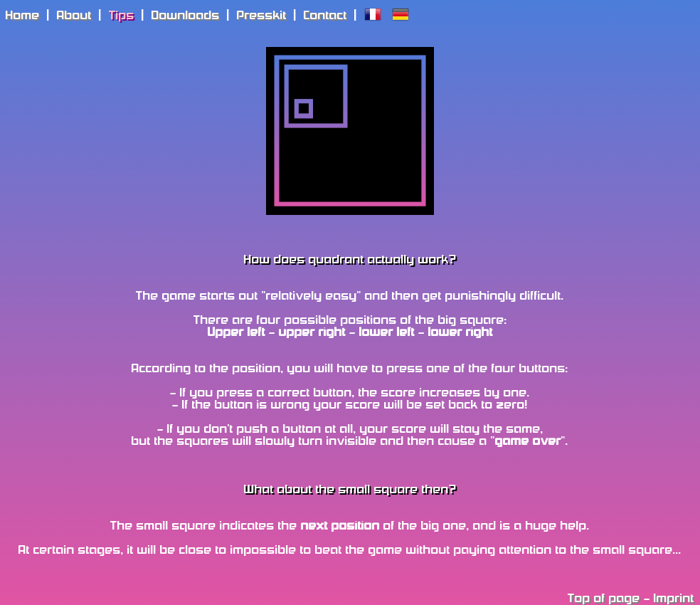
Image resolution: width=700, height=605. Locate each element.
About (74, 16)
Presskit (262, 16)
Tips (122, 16)
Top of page (604, 599)
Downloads (186, 16)
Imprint (674, 599)
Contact (325, 16)
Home (23, 16)
